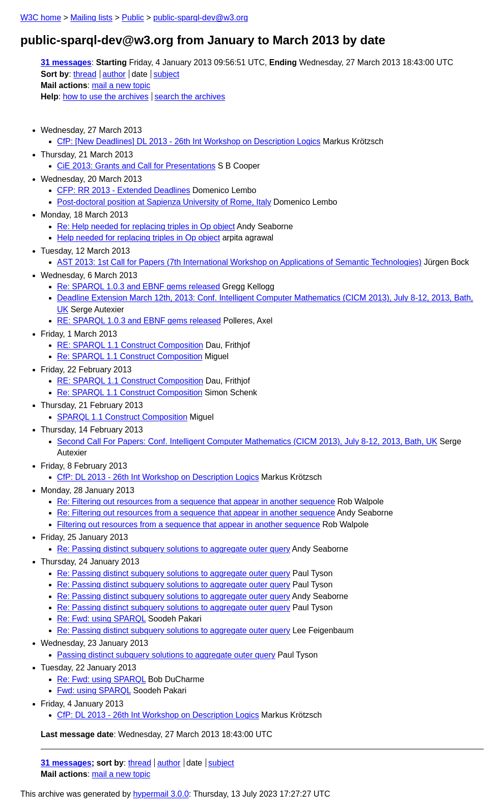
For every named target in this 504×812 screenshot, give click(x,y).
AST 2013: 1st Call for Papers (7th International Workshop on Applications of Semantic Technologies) (239, 262)
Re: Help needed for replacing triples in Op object (146, 226)
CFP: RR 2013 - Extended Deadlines (123, 190)
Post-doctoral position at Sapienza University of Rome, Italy (164, 202)
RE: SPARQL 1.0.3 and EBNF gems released (139, 321)
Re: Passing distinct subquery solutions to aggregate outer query (174, 549)
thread (85, 74)
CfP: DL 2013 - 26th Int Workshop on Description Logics (158, 477)
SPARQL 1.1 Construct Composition (122, 417)
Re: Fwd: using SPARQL (101, 619)
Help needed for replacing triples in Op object (138, 238)
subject (166, 74)
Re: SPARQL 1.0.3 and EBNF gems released (138, 287)
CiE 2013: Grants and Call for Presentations (136, 166)
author (114, 74)
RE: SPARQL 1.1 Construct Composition (130, 345)
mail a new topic (121, 85)
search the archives (190, 97)
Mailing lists (91, 18)
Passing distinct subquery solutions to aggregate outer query (166, 655)
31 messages (66, 62)
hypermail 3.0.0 (161, 794)
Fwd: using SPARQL (94, 691)
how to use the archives (106, 97)
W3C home (41, 18)
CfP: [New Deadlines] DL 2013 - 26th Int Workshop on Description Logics (189, 141)
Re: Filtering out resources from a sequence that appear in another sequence (196, 502)
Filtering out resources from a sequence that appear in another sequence (189, 524)
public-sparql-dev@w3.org (201, 18)
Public (133, 18)
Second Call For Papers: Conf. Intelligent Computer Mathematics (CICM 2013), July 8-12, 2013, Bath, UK (247, 441)
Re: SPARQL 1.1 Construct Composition (130, 356)
